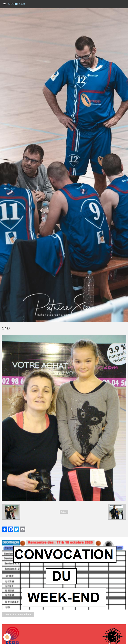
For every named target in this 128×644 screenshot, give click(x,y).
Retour (64, 512)
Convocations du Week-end (18, 615)
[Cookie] (7, 637)
